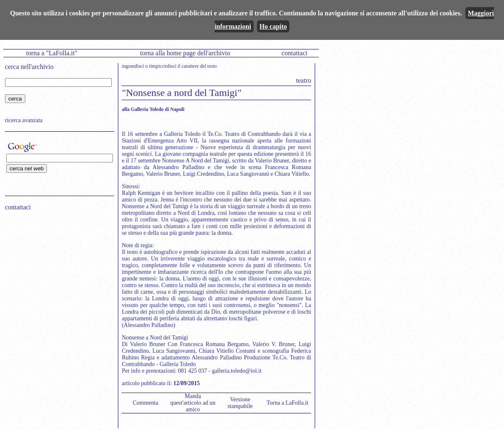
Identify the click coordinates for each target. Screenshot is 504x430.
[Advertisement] (57, 270)
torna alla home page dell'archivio (185, 53)
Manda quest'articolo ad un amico (193, 403)
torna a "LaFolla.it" (52, 53)
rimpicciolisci (163, 66)
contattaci (294, 53)
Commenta (146, 403)
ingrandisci (133, 66)
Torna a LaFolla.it (287, 403)
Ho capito (273, 26)
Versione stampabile (240, 403)
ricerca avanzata (24, 120)
